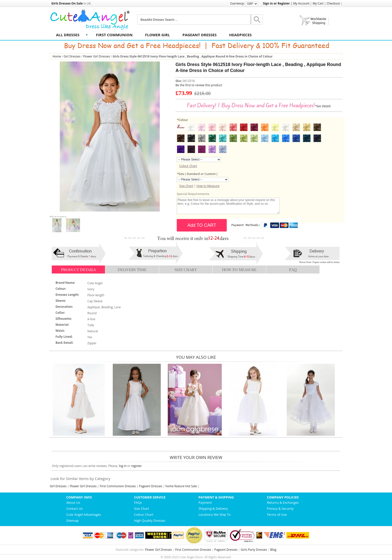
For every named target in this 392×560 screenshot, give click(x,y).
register (136, 466)
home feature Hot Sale (181, 486)
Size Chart (186, 186)
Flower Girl (157, 35)
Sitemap (72, 520)
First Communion (114, 35)
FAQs (138, 502)
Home (57, 56)
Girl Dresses (72, 56)
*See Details (323, 106)
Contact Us (74, 508)
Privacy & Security (280, 508)
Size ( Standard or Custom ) (197, 174)
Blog (273, 550)
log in (123, 466)
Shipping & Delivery (213, 508)
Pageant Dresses (200, 35)
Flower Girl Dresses (96, 56)
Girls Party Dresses (254, 550)
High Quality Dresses (150, 520)
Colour (182, 120)
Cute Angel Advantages (84, 514)
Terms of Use (277, 514)
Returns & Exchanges (283, 502)
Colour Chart (188, 166)
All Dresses (68, 35)
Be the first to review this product (199, 85)
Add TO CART (202, 225)
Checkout (333, 3)
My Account (301, 3)
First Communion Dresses (118, 486)
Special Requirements (193, 194)
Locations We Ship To (215, 514)
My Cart (318, 3)
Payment (205, 502)
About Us (73, 502)
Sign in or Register (276, 3)
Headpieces (240, 35)
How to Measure (208, 186)
